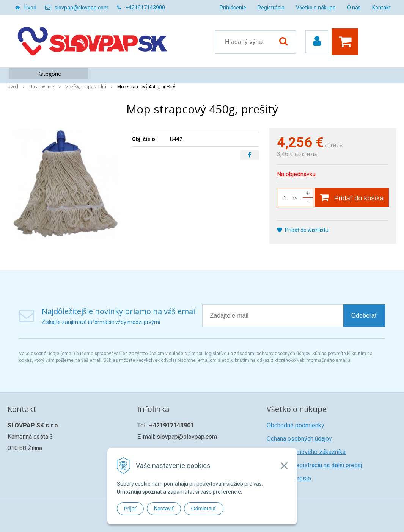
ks (295, 198)
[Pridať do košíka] (352, 197)
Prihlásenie (233, 8)
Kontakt (381, 8)
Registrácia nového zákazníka (306, 452)
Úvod (30, 8)
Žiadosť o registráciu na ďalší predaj (314, 465)
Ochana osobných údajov (299, 439)
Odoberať (364, 315)
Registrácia (271, 8)
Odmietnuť (204, 509)
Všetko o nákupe (316, 8)
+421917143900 (145, 8)
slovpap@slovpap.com (82, 8)
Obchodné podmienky (296, 425)
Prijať (130, 509)
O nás (354, 8)
